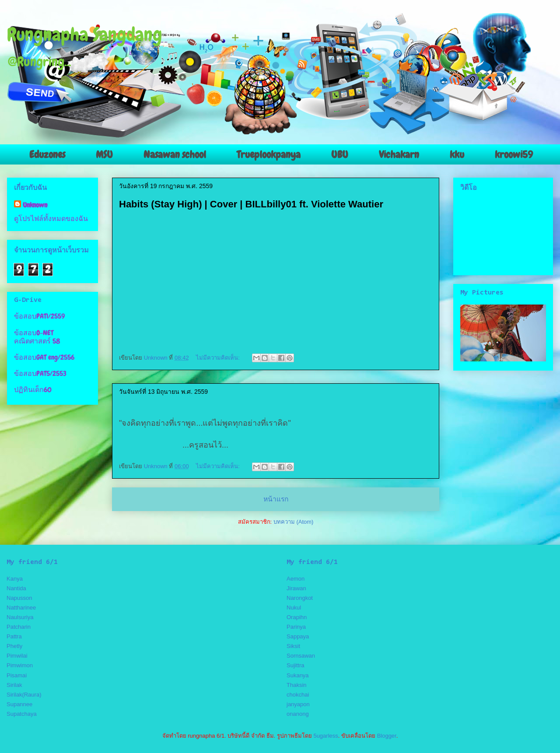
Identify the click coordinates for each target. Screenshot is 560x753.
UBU (340, 154)
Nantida (16, 588)
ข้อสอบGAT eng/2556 (44, 357)
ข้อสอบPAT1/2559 (39, 316)
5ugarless (325, 736)
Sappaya (298, 636)
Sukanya (298, 675)
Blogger (387, 736)
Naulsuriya (20, 617)
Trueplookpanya (269, 154)
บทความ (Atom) (294, 522)
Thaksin (297, 685)
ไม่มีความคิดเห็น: (219, 358)
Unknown (35, 205)
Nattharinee (21, 608)
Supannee (19, 704)
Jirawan (296, 588)
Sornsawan (301, 656)
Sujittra (295, 665)
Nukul (294, 608)
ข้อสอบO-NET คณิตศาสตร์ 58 (37, 337)
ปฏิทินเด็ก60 (33, 390)
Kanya (15, 579)
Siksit (293, 646)
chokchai (298, 695)
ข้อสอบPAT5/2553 (40, 373)
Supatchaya (22, 714)
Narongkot (300, 598)
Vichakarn (399, 154)
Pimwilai (17, 656)
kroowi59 (514, 154)
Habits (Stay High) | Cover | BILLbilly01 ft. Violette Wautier (251, 204)
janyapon (298, 704)
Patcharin (19, 627)
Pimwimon (20, 665)
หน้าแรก (276, 499)
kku (457, 154)
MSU (104, 154)
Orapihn (297, 617)
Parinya (296, 627)
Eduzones (47, 154)
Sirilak (14, 685)
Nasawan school (175, 154)
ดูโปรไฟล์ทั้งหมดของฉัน (51, 219)
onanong (298, 714)
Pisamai (17, 675)
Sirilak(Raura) (24, 695)
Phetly (14, 646)
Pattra (14, 636)
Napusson (19, 598)
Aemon (296, 579)
